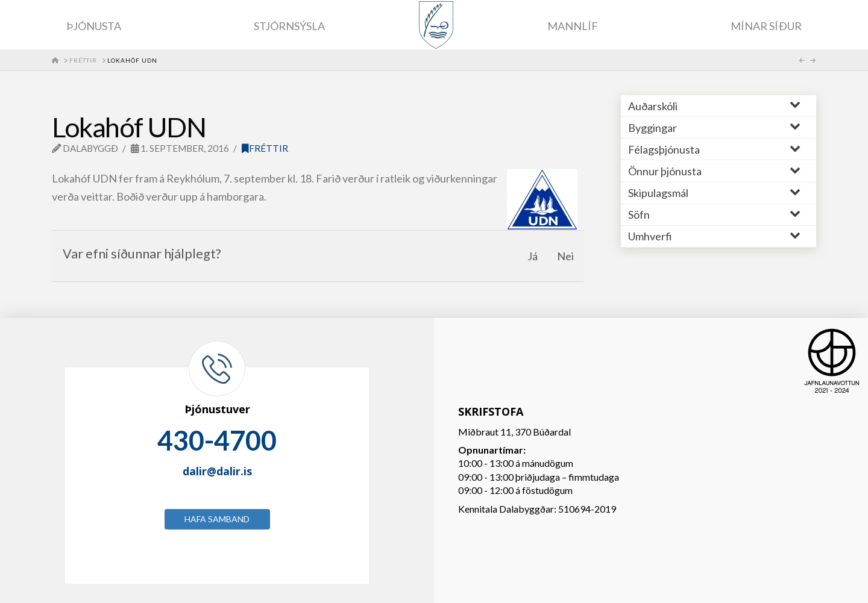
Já (533, 256)
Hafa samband (217, 519)
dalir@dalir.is (217, 471)
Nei (565, 256)
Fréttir (265, 148)
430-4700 (217, 440)
